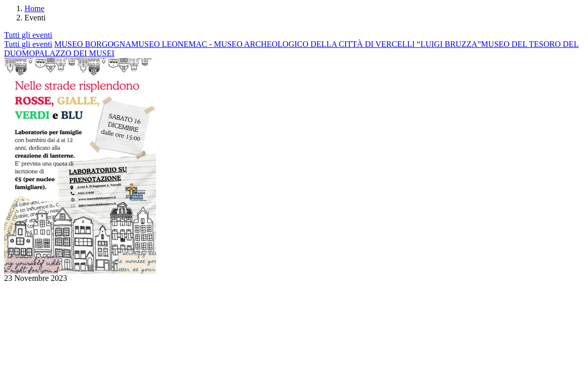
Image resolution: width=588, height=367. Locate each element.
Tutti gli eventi (28, 35)
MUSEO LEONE (160, 44)
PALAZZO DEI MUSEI (74, 53)
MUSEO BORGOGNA (93, 44)
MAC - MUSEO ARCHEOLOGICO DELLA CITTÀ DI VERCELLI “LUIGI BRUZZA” (335, 44)
